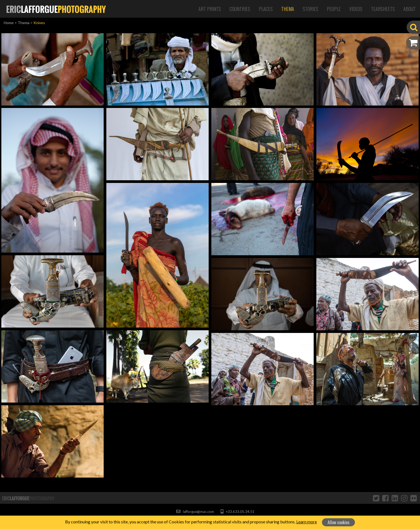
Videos (356, 9)
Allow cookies (339, 522)
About (410, 9)
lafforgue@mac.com (195, 512)
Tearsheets (383, 9)
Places (266, 9)
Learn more (307, 522)
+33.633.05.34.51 (237, 512)
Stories (310, 9)
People (334, 9)
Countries (240, 9)
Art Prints (210, 9)
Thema (288, 9)
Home (9, 23)
